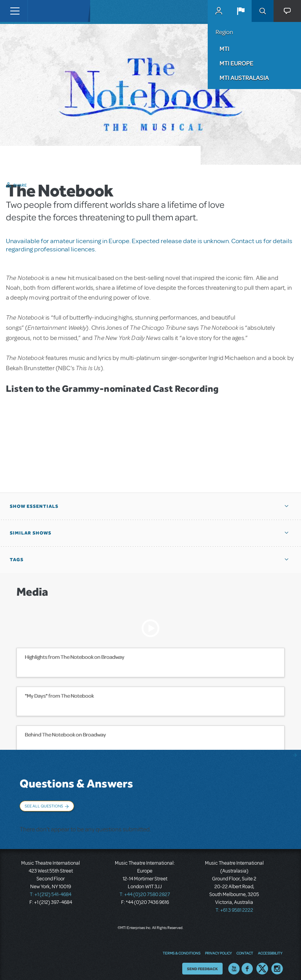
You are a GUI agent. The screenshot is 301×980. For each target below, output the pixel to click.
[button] (241, 11)
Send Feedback (202, 962)
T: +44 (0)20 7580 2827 (145, 888)
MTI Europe (236, 63)
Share (20, 185)
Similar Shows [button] (31, 533)
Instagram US (277, 962)
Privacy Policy (218, 947)
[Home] (44, 11)
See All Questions (44, 806)
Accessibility (270, 947)
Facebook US (247, 962)
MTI (224, 49)
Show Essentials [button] (34, 506)
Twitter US (262, 962)
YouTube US (234, 962)
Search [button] (263, 11)
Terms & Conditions (181, 947)
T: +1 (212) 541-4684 (51, 888)
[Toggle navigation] (15, 11)
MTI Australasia (244, 78)
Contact (245, 947)
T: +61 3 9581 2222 (234, 904)
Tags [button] (17, 560)
